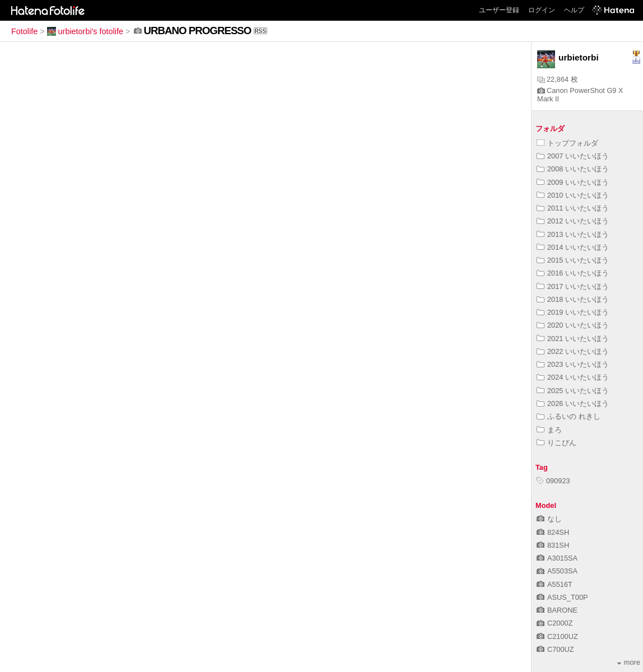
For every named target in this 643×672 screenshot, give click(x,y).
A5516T (555, 584)
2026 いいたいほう (573, 403)
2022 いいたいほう (573, 351)
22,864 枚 (558, 79)
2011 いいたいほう (573, 208)
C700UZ (555, 649)
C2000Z (555, 623)
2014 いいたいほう (573, 247)
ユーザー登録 (499, 10)
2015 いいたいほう (573, 260)
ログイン (542, 10)
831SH (553, 545)
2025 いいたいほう (573, 391)
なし (549, 519)
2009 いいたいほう (573, 182)
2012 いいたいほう (573, 221)
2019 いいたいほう (573, 312)
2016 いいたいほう (573, 273)
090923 (553, 481)
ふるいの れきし (569, 416)
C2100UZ (557, 636)
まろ (549, 430)
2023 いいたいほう (573, 364)
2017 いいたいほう (573, 286)
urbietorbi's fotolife (85, 31)
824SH (553, 532)
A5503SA (557, 571)
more (629, 662)
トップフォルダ (567, 143)
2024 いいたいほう (573, 377)
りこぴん (556, 443)
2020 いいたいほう (573, 325)
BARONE (557, 610)
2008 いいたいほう (573, 169)
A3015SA (557, 558)
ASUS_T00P (562, 597)
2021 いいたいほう (573, 339)
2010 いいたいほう (573, 195)
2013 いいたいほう (573, 234)
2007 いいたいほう (573, 156)
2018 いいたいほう (573, 299)
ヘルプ (574, 10)
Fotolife (24, 31)
